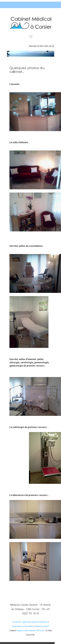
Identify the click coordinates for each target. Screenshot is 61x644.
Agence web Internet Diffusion (30, 630)
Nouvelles (29, 626)
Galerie (38, 626)
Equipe (33, 622)
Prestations (43, 622)
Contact (46, 626)
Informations (18, 626)
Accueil (15, 622)
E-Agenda (24, 622)
